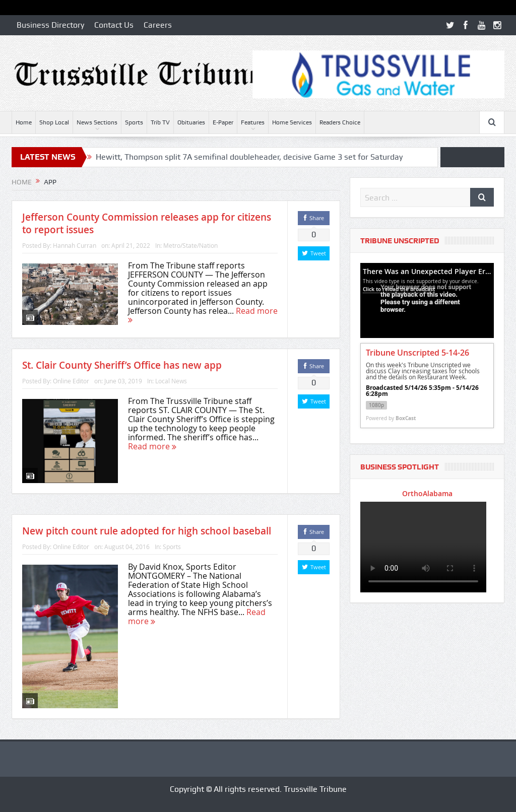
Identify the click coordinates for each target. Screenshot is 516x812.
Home (24, 122)
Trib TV (160, 122)
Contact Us (114, 25)
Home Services (292, 122)
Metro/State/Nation (190, 245)
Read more (152, 446)
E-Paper (223, 122)
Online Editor (71, 381)
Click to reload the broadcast (399, 289)
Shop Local (54, 122)
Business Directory (50, 25)
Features (253, 122)
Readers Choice (340, 122)
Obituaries (191, 122)
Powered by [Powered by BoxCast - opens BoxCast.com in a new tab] (391, 418)
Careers (158, 25)
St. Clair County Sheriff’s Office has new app (122, 365)
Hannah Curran (75, 245)
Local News (171, 381)
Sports (134, 122)
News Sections (97, 122)
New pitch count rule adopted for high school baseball (147, 531)
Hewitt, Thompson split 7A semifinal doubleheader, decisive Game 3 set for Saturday (249, 157)
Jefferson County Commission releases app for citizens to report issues (147, 223)
